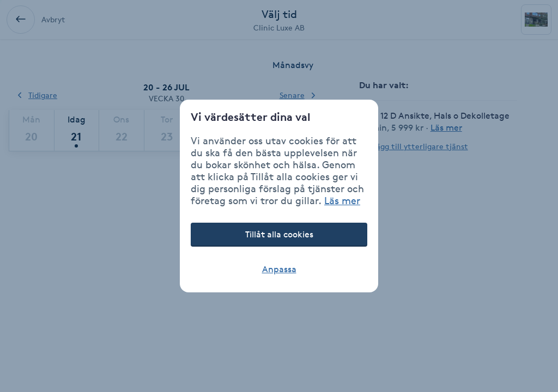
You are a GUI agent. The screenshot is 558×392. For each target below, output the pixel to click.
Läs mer (342, 200)
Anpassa (279, 269)
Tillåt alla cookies (279, 234)
